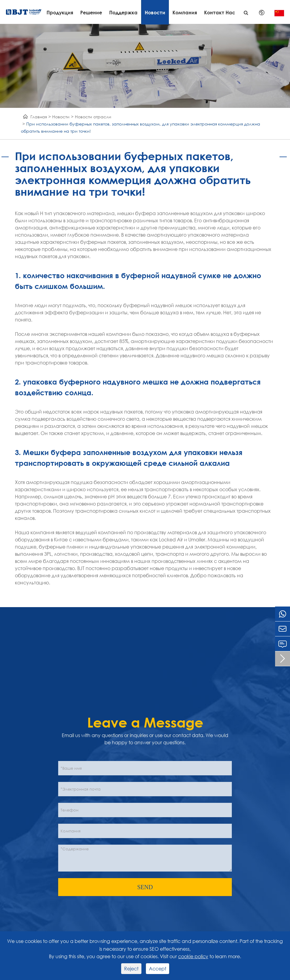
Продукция (60, 12)
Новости (155, 12)
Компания (185, 12)
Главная (39, 117)
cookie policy (193, 956)
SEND (145, 887)
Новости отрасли (93, 117)
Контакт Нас (220, 12)
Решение (91, 12)
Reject (131, 968)
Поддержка (123, 12)
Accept (158, 968)
